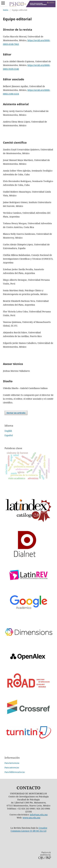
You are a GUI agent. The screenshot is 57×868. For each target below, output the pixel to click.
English (8, 431)
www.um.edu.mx (31, 818)
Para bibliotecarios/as (15, 772)
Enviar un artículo (16, 413)
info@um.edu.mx (39, 815)
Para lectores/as (12, 763)
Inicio (6, 10)
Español (9, 435)
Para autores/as (12, 768)
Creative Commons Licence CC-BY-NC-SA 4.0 (29, 829)
